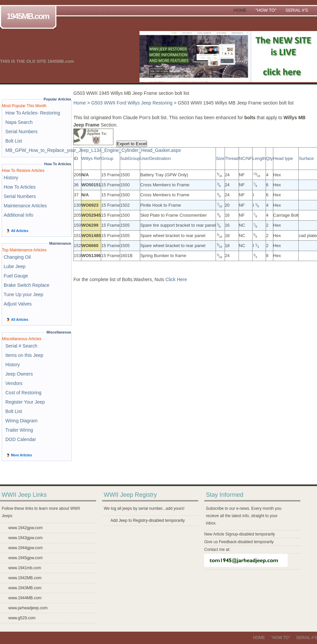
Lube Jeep (15, 266)
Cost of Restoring (23, 393)
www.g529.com (22, 618)
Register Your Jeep (25, 402)
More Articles (22, 455)
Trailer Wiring (19, 430)
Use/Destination (155, 158)
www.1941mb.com (25, 568)
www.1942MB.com (25, 578)
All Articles (20, 231)
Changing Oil (17, 257)
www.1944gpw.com (26, 548)
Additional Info (19, 215)
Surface (306, 158)
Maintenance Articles (25, 206)
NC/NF (246, 158)
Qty (269, 158)
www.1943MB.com (25, 588)
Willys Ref (91, 158)
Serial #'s (297, 10)
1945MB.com (29, 17)
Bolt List (14, 141)
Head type (283, 158)
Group (107, 158)
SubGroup (130, 158)
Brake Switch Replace (27, 285)
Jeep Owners (19, 374)
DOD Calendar (21, 439)
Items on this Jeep (24, 355)
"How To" (266, 10)
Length (259, 158)
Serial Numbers (21, 132)
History (11, 178)
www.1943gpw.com (26, 538)
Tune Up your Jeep (24, 294)
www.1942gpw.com (26, 528)
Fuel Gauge (16, 276)
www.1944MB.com (25, 598)
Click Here (176, 279)
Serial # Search (21, 346)
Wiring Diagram (21, 421)
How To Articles (20, 187)
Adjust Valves (18, 304)
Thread (232, 158)
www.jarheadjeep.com (28, 608)
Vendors (14, 383)
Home (240, 10)
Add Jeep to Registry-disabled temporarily (148, 520)
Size (220, 158)
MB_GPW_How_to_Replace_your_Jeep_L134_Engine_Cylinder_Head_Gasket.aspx (93, 150)
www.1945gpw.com (26, 558)
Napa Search (19, 122)
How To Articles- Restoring (33, 113)
